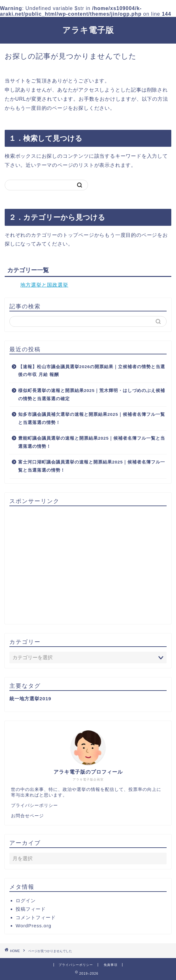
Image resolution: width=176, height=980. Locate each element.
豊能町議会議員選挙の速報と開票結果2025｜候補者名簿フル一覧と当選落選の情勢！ (92, 442)
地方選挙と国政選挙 (44, 285)
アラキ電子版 (88, 30)
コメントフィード (36, 917)
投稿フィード (31, 909)
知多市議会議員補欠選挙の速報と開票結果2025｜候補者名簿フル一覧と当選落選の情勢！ (92, 418)
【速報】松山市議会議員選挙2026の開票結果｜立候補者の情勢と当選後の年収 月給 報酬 (92, 371)
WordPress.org (34, 926)
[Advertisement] (88, 565)
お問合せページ (27, 816)
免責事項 (111, 965)
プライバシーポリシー (34, 805)
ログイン (26, 901)
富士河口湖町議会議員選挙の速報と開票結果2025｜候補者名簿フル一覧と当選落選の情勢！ (92, 466)
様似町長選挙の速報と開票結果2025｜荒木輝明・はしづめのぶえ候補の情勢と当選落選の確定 (92, 395)
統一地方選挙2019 (30, 699)
